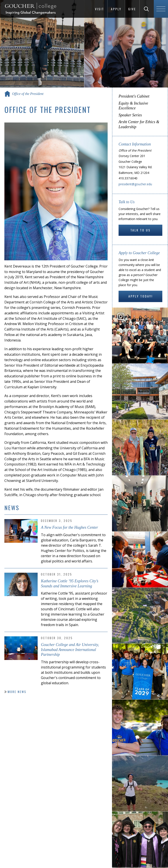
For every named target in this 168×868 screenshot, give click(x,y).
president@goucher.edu (135, 184)
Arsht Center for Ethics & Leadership (139, 124)
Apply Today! (141, 296)
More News (17, 692)
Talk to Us (140, 230)
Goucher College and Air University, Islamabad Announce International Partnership (70, 650)
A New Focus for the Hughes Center (69, 527)
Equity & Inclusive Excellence (133, 106)
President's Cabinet (134, 96)
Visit (100, 9)
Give (132, 9)
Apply (116, 9)
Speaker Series (130, 115)
